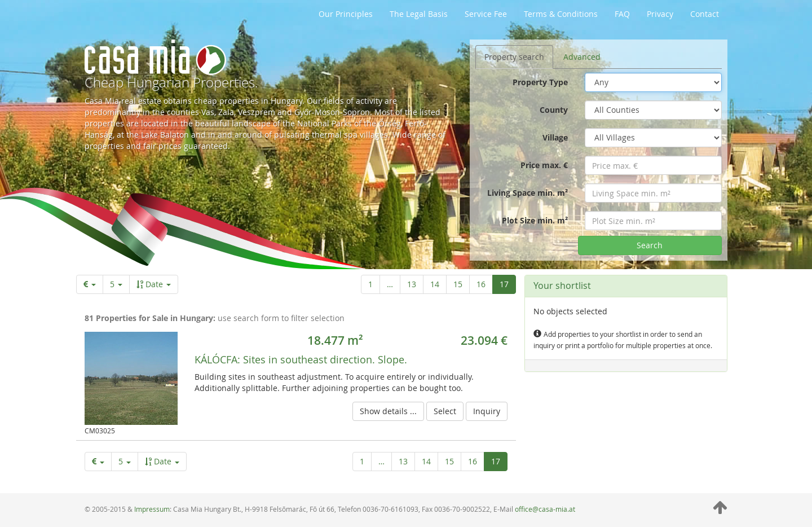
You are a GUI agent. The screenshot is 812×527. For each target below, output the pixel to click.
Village (555, 137)
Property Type (540, 82)
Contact (705, 14)
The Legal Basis (419, 14)
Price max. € (544, 165)
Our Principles (346, 14)
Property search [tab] (514, 57)
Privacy (660, 14)
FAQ (622, 14)
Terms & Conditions (561, 14)
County (554, 110)
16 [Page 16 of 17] (481, 284)
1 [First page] (370, 284)
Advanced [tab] (582, 57)
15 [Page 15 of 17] (458, 284)
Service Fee (486, 14)
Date (154, 284)
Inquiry (487, 411)
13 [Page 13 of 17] (412, 284)
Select (445, 411)
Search (650, 245)
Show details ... (388, 411)
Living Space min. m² (528, 193)
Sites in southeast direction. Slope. (301, 359)
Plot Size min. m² (535, 220)
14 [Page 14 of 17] (435, 284)
